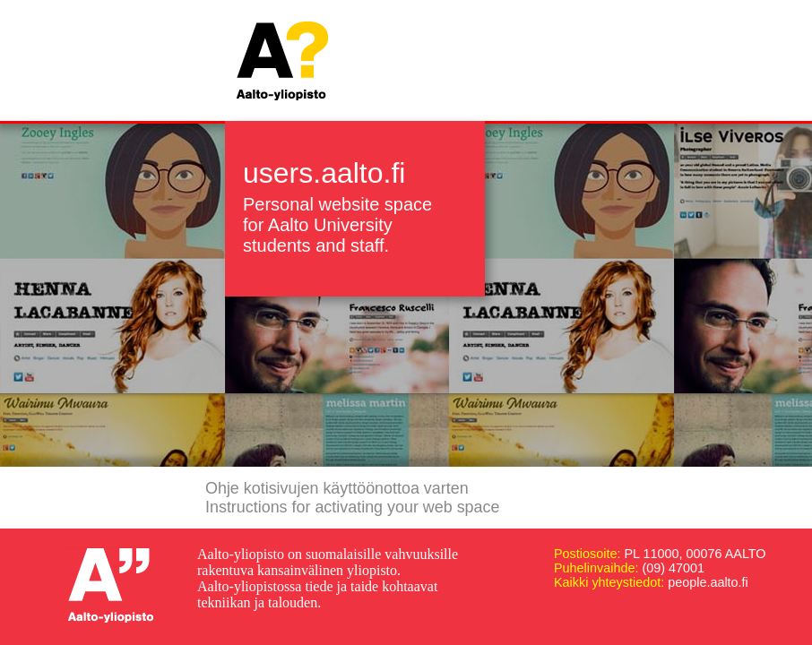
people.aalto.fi (708, 582)
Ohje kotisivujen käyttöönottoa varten (337, 488)
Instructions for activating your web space (352, 507)
